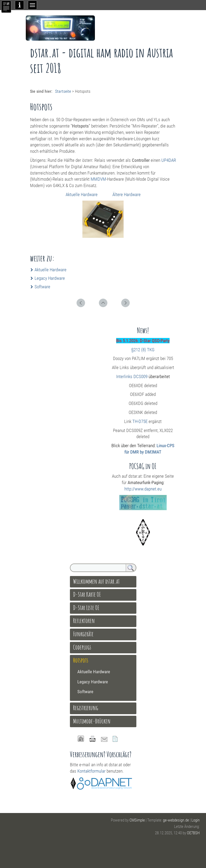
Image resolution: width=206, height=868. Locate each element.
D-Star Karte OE (87, 594)
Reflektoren (84, 621)
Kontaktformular (91, 771)
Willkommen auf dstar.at (96, 581)
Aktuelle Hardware (82, 194)
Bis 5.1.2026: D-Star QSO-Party (143, 341)
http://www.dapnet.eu (143, 489)
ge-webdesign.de (176, 820)
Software (42, 287)
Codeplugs (82, 647)
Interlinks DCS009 (132, 376)
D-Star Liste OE (86, 608)
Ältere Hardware (127, 194)
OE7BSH (193, 833)
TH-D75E (140, 421)
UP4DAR (169, 160)
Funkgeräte (83, 634)
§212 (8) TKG (143, 350)
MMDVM (98, 179)
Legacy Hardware (50, 278)
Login (196, 820)
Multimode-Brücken (92, 721)
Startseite (63, 91)
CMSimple (137, 820)
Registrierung (86, 708)
